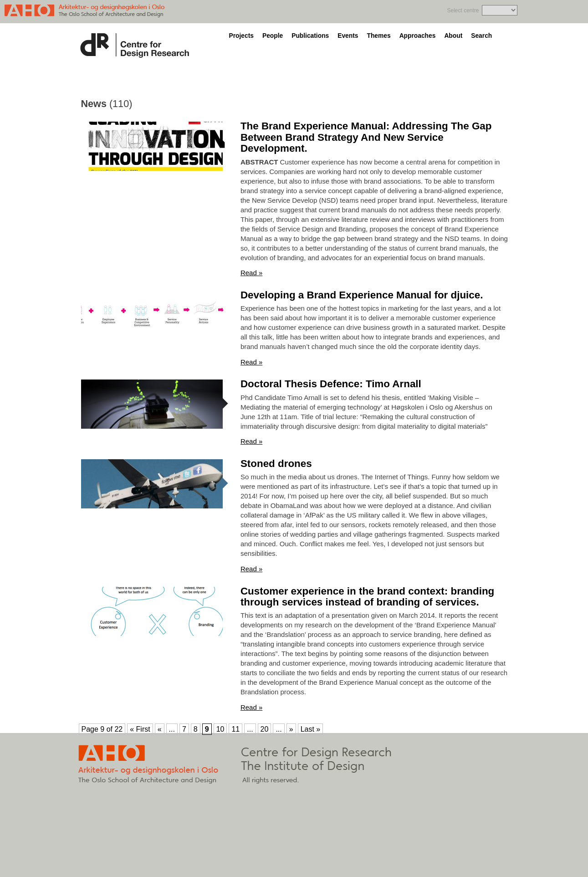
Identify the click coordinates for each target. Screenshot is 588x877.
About (453, 36)
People (273, 36)
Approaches (418, 36)
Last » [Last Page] (311, 729)
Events (348, 36)
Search (481, 36)
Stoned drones (276, 464)
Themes (378, 36)
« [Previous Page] (160, 729)
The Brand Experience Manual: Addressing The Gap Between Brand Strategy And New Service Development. (366, 137)
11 (235, 729)
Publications (310, 36)
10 (220, 729)
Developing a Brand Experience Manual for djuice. (362, 295)
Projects (241, 36)
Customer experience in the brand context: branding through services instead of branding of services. (367, 597)
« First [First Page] (140, 729)
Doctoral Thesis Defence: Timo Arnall (331, 384)
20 (265, 729)
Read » (251, 273)
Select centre (463, 10)
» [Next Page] (291, 729)
